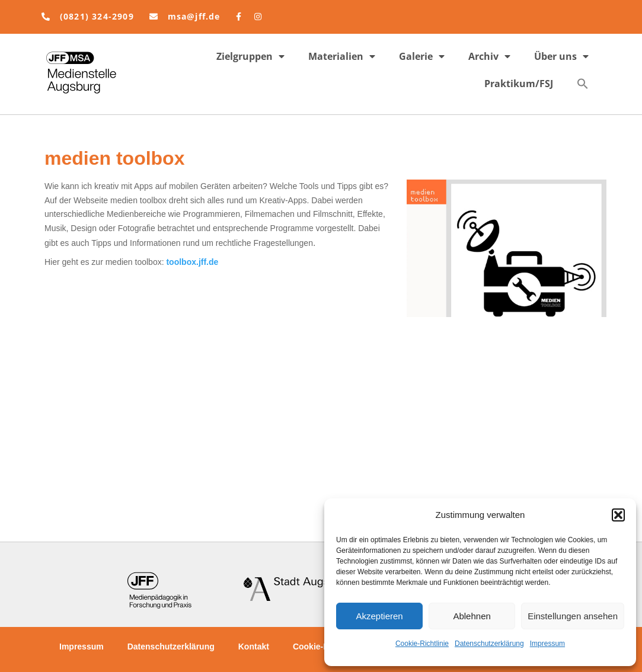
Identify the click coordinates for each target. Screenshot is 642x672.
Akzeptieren (379, 616)
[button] (618, 515)
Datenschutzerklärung (489, 644)
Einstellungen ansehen (573, 616)
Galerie (422, 56)
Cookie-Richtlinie (422, 644)
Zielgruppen (250, 56)
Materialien (342, 56)
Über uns (561, 56)
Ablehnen (472, 616)
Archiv (489, 56)
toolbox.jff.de (192, 262)
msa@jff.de (194, 16)
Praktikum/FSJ (519, 84)
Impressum (547, 644)
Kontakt (254, 647)
